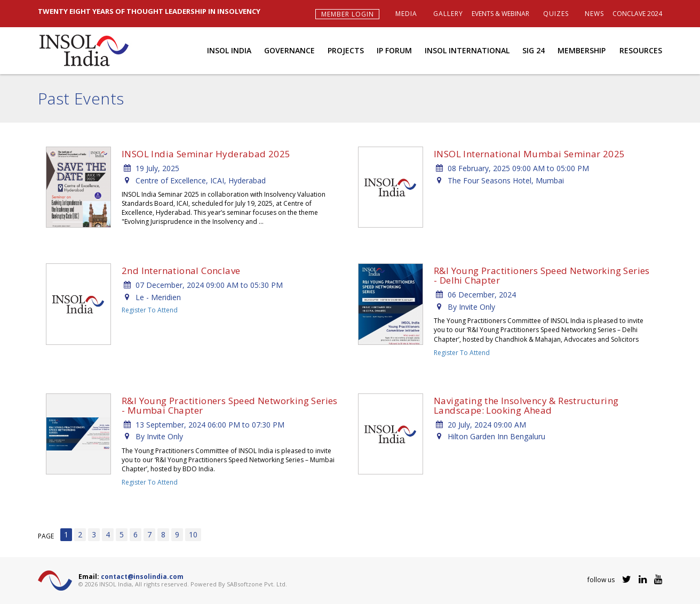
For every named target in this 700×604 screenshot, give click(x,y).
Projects (346, 50)
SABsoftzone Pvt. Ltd (256, 584)
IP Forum (394, 50)
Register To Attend (150, 310)
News (594, 14)
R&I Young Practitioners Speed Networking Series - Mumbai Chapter (230, 405)
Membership (582, 50)
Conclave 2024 (637, 14)
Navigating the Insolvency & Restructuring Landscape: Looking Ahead (526, 405)
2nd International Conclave (181, 271)
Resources (641, 50)
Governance (289, 50)
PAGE (46, 536)
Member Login (348, 14)
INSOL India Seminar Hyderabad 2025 (206, 154)
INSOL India (229, 50)
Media (406, 14)
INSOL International (467, 50)
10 (193, 534)
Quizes (556, 14)
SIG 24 (534, 50)
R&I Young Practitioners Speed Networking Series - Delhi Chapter (542, 275)
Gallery (448, 14)
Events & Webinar (500, 14)
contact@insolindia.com (142, 577)
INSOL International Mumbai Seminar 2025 (530, 154)
